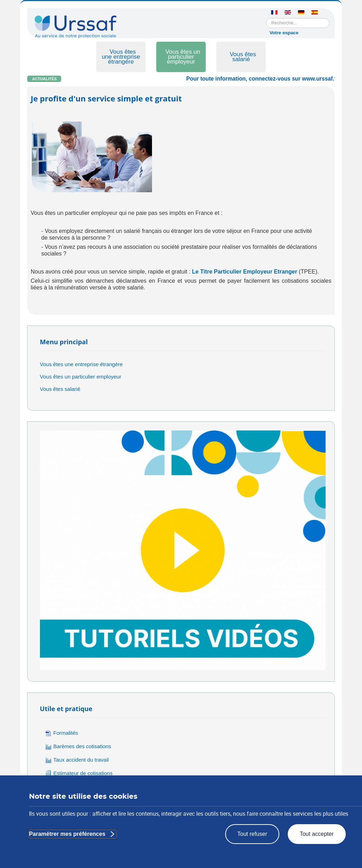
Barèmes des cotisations (78, 747)
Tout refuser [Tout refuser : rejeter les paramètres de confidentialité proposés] (252, 834)
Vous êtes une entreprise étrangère (121, 57)
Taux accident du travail (77, 760)
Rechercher (266, 18)
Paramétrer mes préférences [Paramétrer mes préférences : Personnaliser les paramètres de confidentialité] (67, 834)
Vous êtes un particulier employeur (183, 57)
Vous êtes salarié (243, 57)
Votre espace (284, 33)
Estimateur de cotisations (79, 773)
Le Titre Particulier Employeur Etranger (245, 272)
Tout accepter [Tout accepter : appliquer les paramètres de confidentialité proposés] (317, 834)
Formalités (62, 733)
